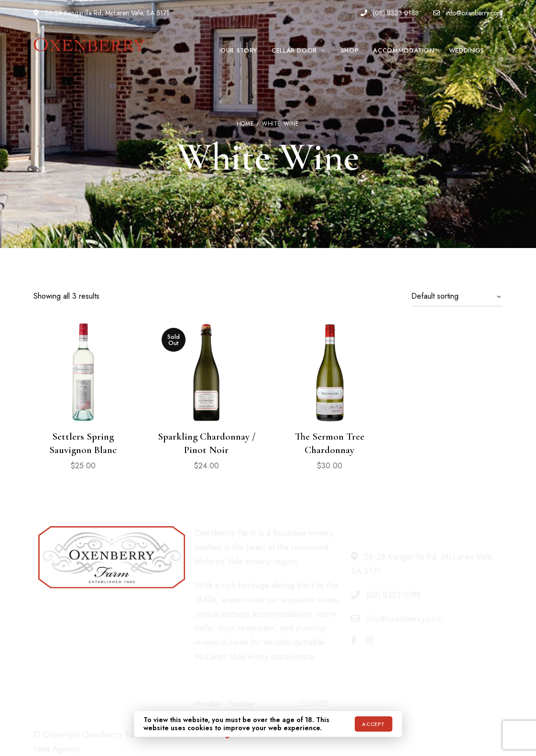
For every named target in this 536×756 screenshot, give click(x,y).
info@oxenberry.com (468, 13)
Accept (373, 724)
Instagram (370, 640)
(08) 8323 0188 (390, 13)
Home (245, 124)
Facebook (354, 640)
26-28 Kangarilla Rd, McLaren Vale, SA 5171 (101, 13)
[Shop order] (457, 296)
